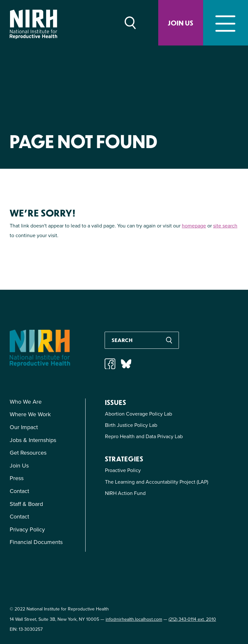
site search (225, 226)
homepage (194, 226)
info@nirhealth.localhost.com (134, 619)
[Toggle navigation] (226, 23)
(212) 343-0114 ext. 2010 (192, 619)
